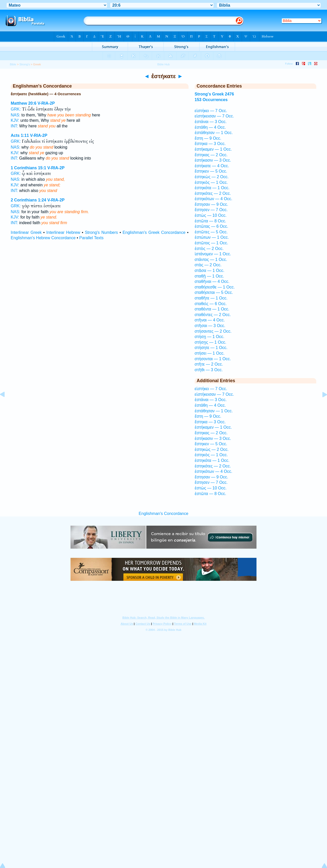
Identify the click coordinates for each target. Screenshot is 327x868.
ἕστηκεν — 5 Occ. (211, 171)
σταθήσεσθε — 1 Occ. (215, 287)
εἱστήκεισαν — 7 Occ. (214, 116)
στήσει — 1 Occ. (210, 353)
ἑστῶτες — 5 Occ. (211, 232)
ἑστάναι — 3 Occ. (211, 122)
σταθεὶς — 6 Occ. (211, 304)
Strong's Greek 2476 (214, 94)
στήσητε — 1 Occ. (211, 348)
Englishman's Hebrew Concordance (43, 238)
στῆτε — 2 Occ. (209, 364)
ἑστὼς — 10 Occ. (211, 215)
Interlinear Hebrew (63, 232)
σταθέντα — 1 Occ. (212, 309)
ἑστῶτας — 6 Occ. (211, 226)
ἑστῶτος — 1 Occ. (211, 243)
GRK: (16, 109)
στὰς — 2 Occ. (208, 265)
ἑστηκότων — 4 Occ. (213, 199)
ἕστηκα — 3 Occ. (210, 144)
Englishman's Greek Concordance (154, 232)
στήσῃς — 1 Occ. (211, 342)
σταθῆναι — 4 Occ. (212, 281)
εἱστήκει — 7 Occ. (211, 111)
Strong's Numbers (101, 232)
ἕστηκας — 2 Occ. (211, 155)
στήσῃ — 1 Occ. (209, 337)
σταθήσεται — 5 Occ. (214, 292)
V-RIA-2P (46, 103)
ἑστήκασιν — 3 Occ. (213, 160)
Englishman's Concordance (163, 514)
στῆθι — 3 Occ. (209, 370)
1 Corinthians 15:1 (28, 168)
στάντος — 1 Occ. (211, 260)
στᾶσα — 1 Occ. (209, 270)
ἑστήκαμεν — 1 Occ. (213, 149)
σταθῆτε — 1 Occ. (211, 298)
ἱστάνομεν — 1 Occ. (213, 254)
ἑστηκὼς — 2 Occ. (212, 177)
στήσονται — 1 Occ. (213, 359)
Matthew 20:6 (24, 103)
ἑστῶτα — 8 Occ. (211, 221)
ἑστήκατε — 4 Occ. (212, 166)
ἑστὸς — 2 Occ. (209, 249)
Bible (13, 64)
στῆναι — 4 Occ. (210, 320)
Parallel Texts (91, 238)
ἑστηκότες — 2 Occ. (213, 193)
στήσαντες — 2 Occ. (213, 331)
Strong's (25, 64)
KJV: (15, 120)
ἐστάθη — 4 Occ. (210, 127)
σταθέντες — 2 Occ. (213, 315)
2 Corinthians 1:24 (28, 200)
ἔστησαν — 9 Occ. (211, 204)
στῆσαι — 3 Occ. (210, 326)
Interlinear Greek (26, 232)
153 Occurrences (211, 100)
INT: (14, 126)
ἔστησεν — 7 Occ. (211, 210)
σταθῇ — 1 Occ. (209, 276)
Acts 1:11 (20, 135)
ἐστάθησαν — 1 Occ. (214, 133)
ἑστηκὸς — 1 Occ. (211, 182)
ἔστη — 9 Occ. (208, 138)
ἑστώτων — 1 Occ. (212, 237)
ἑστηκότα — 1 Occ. (212, 188)
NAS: (15, 115)
